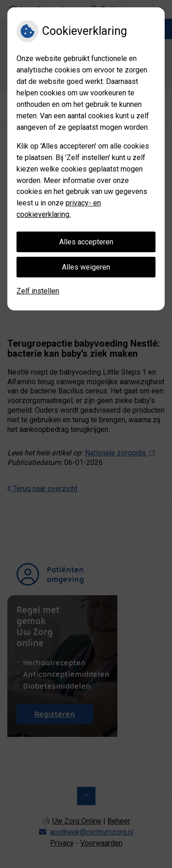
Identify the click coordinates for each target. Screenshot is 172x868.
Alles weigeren (86, 267)
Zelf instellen (38, 291)
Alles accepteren (86, 242)
